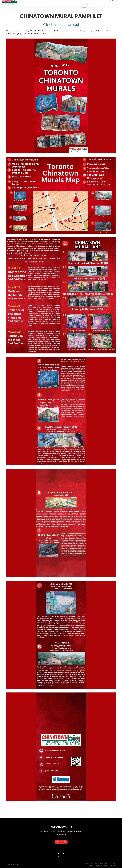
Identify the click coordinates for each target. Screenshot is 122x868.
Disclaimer (112, 863)
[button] (102, 7)
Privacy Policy (103, 863)
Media (87, 863)
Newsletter (94, 863)
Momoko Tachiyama (109, 866)
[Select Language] (90, 7)
